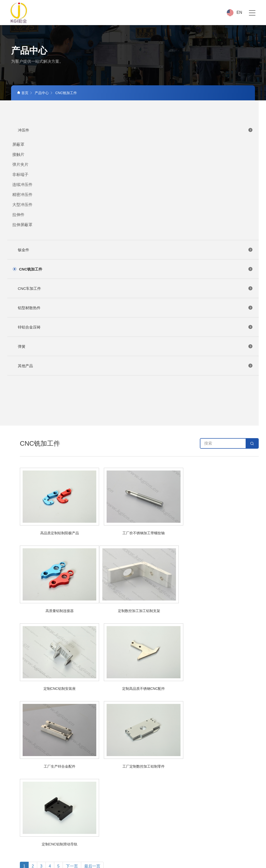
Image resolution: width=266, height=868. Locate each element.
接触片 (18, 154)
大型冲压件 (22, 205)
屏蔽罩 (18, 144)
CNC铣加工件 (66, 93)
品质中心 (198, 740)
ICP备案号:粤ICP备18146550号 (237, 856)
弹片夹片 (20, 164)
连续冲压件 (22, 185)
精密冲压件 (22, 195)
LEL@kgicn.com (38, 810)
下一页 (72, 711)
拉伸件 (18, 215)
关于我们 (123, 740)
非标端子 (20, 175)
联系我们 (247, 740)
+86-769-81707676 (37, 800)
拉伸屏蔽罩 (22, 225)
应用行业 (173, 740)
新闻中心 (223, 740)
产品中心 (42, 93)
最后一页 (92, 711)
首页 (23, 93)
